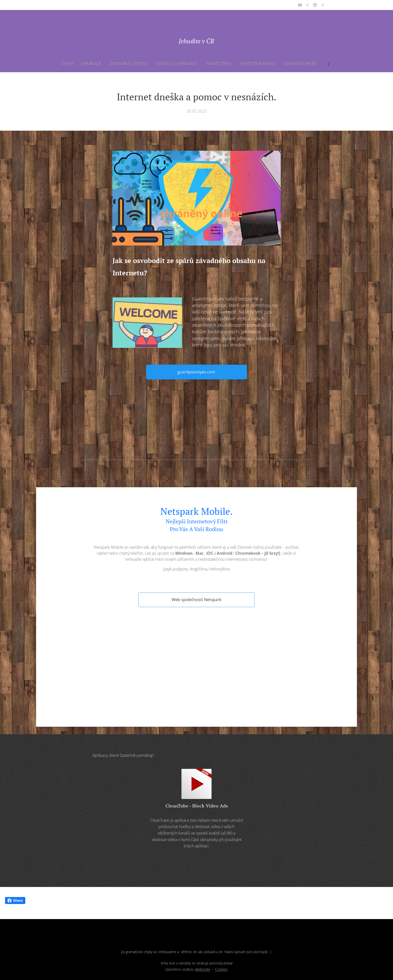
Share (15, 901)
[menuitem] (114, 63)
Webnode (203, 969)
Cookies (221, 969)
